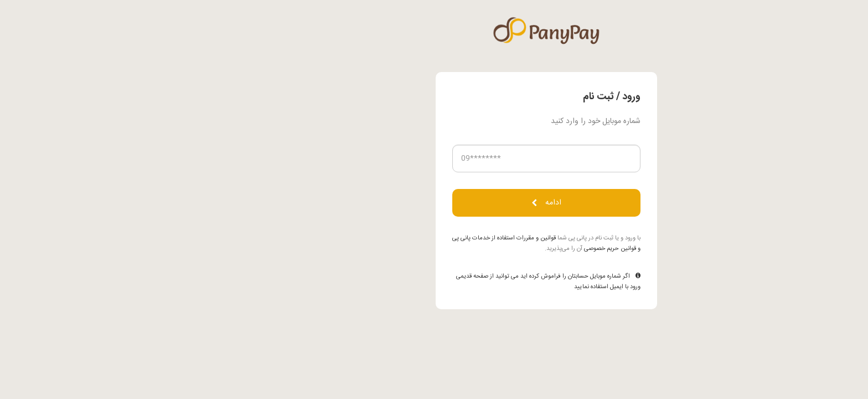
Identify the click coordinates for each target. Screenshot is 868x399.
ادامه (434, 203)
